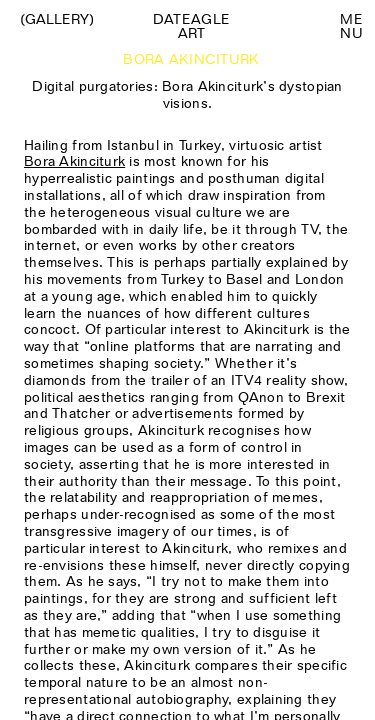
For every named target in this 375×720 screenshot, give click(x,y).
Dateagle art (191, 26)
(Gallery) (57, 19)
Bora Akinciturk (74, 161)
